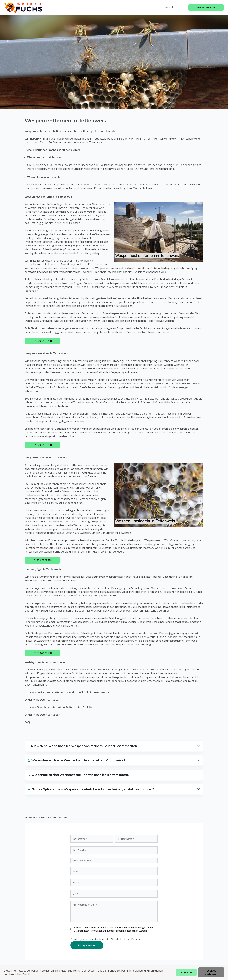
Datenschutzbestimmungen (88, 931)
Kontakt (170, 7)
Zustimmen (186, 972)
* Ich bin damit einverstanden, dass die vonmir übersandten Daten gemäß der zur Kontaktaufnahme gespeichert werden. (114, 929)
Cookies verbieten (211, 972)
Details (27, 974)
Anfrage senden (87, 945)
